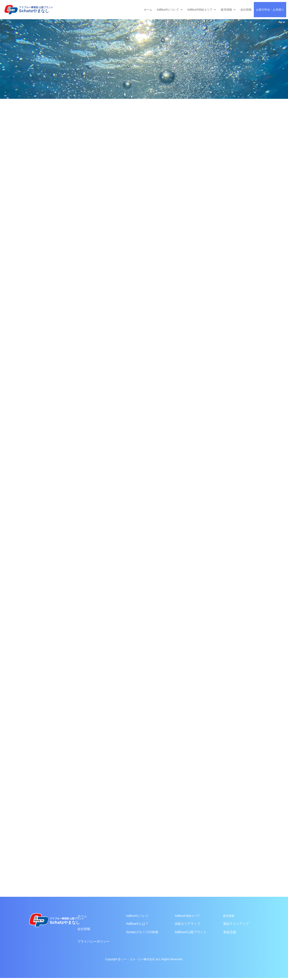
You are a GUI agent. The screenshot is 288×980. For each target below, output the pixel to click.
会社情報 (246, 10)
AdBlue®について (168, 10)
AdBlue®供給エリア (200, 10)
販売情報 (226, 10)
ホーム (148, 10)
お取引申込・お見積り (270, 10)
